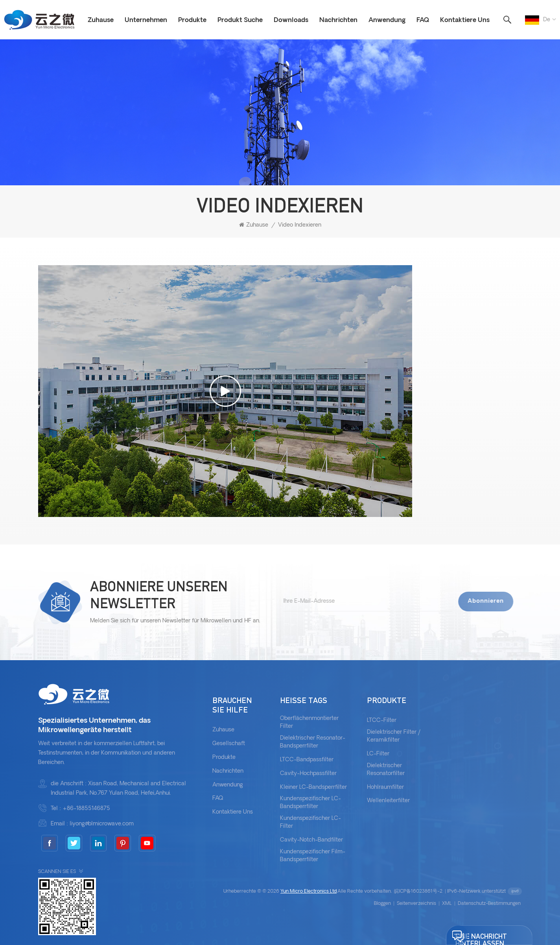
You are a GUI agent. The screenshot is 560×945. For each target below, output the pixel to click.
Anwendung (387, 20)
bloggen (382, 904)
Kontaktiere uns (465, 20)
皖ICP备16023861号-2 (418, 891)
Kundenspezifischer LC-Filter (310, 822)
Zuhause (101, 20)
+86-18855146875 (86, 809)
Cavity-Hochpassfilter (308, 774)
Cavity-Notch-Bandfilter (311, 840)
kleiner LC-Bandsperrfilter (313, 787)
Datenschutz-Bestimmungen (489, 904)
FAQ (423, 20)
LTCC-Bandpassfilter (307, 760)
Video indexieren (300, 225)
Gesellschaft (229, 744)
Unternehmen (146, 20)
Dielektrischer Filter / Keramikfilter (394, 736)
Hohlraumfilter (385, 787)
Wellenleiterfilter (388, 801)
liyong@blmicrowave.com (102, 824)
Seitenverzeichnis (416, 904)
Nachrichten (338, 20)
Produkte (192, 20)
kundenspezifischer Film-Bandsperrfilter (313, 856)
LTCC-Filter (382, 721)
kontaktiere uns (233, 812)
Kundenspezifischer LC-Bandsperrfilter (310, 803)
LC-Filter (378, 754)
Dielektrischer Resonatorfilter (386, 770)
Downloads (291, 20)
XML (447, 904)
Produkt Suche (240, 20)
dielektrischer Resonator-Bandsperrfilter (313, 742)
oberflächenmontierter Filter (309, 723)
